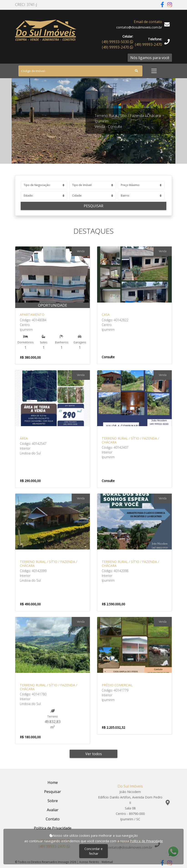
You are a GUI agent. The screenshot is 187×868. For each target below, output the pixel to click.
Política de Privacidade (146, 841)
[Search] (80, 71)
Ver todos (94, 754)
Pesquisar (93, 206)
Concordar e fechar (93, 851)
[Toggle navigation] (154, 71)
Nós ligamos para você (150, 58)
